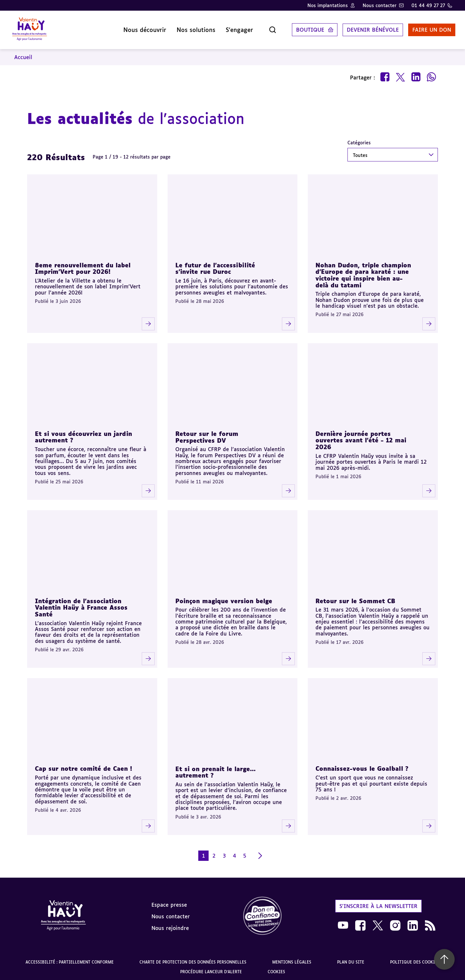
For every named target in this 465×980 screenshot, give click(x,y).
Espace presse (169, 903)
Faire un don (429, 29)
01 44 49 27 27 (428, 5)
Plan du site (351, 960)
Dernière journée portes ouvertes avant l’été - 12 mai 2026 (361, 438)
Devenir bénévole (370, 29)
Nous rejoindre (170, 926)
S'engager (236, 29)
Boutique (307, 29)
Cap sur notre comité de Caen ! (83, 767)
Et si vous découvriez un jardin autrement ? (83, 435)
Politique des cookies (415, 960)
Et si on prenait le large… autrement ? (216, 770)
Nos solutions (193, 29)
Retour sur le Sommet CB (355, 599)
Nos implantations (328, 5)
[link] (263, 914)
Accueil (23, 55)
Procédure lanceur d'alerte (211, 970)
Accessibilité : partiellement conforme (70, 960)
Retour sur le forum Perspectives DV (207, 435)
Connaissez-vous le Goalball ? (362, 767)
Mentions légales (292, 960)
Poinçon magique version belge (224, 599)
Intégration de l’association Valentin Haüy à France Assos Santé (81, 605)
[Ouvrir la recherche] (269, 29)
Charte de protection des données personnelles (193, 960)
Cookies (276, 970)
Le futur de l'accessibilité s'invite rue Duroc (215, 266)
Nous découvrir (142, 29)
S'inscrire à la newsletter (378, 904)
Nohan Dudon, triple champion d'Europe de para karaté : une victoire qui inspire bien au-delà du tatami (363, 273)
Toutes (360, 153)
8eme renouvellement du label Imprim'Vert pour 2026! (83, 266)
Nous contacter (380, 5)
